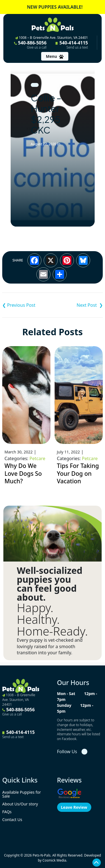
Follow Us (67, 752)
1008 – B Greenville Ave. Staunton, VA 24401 (52, 38)
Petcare (37, 458)
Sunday (64, 705)
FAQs (7, 812)
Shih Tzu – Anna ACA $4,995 (27, 305)
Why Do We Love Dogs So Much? (23, 473)
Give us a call (37, 47)
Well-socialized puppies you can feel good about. (50, 584)
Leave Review (74, 807)
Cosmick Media (54, 860)
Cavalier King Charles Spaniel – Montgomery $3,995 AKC (78, 305)
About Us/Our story (20, 804)
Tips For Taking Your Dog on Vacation (78, 473)
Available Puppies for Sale (22, 794)
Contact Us (12, 820)
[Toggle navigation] (55, 56)
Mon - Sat (66, 694)
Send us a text (77, 47)
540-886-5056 (30, 45)
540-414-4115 (72, 45)
